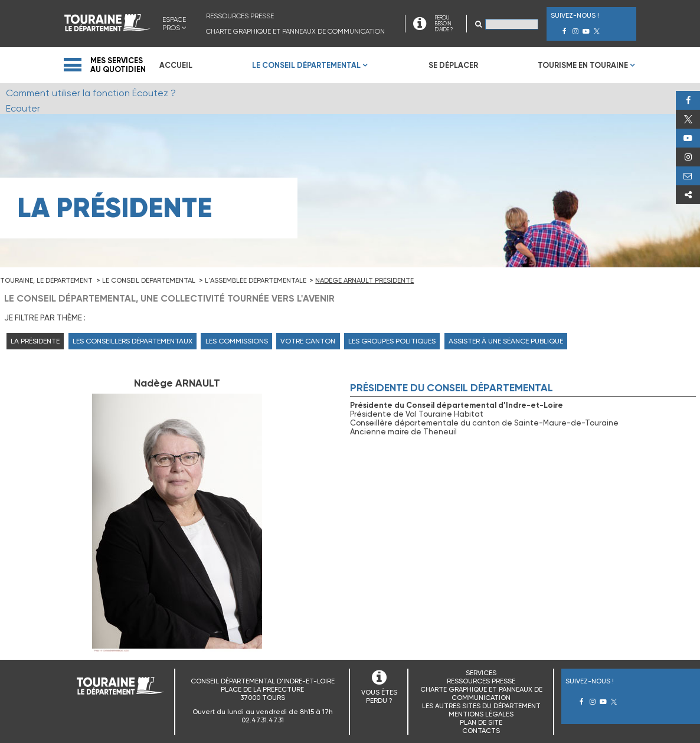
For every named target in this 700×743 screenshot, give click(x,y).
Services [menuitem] (481, 673)
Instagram (688, 157)
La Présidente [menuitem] (35, 341)
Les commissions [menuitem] (237, 341)
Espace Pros (174, 24)
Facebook (688, 100)
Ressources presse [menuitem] (240, 16)
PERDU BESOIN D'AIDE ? (444, 24)
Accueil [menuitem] (176, 65)
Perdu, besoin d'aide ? (688, 176)
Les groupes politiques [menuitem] (392, 341)
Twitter (688, 119)
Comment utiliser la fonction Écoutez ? (91, 93)
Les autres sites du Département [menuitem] (481, 706)
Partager (688, 195)
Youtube (688, 138)
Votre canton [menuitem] (308, 341)
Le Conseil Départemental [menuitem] (306, 65)
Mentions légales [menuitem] (481, 714)
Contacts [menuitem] (481, 731)
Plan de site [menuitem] (481, 722)
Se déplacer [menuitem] (453, 65)
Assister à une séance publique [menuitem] (506, 341)
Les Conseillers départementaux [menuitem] (133, 341)
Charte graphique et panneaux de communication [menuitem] (295, 31)
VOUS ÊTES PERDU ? (379, 696)
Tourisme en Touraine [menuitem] (583, 65)
